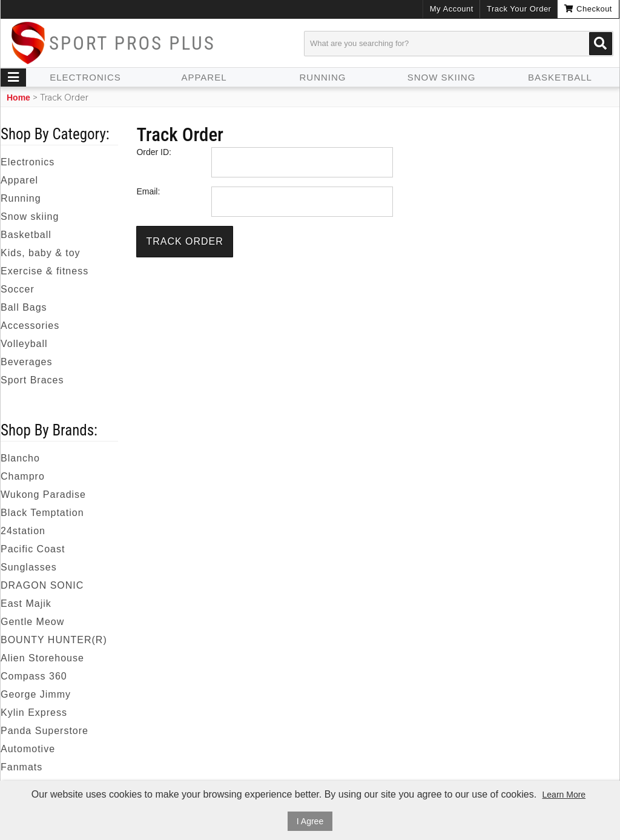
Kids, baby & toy (41, 253)
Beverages (27, 362)
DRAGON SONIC (42, 585)
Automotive (28, 749)
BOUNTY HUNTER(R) (54, 640)
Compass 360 (34, 676)
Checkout (588, 9)
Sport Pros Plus (132, 43)
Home (18, 98)
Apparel (204, 77)
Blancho (20, 458)
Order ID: (154, 152)
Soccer (18, 289)
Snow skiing (442, 77)
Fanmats (21, 767)
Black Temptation (42, 513)
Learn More (564, 795)
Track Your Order (519, 9)
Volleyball (24, 344)
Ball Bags (24, 307)
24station (23, 531)
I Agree (310, 821)
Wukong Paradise (43, 494)
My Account (452, 9)
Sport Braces (32, 380)
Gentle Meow (32, 622)
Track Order (184, 241)
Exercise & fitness (45, 271)
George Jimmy (36, 694)
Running (323, 77)
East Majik (26, 604)
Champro (23, 476)
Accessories (30, 326)
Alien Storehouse (42, 658)
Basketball (560, 77)
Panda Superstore (45, 731)
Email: (148, 191)
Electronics (85, 77)
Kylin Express (34, 713)
